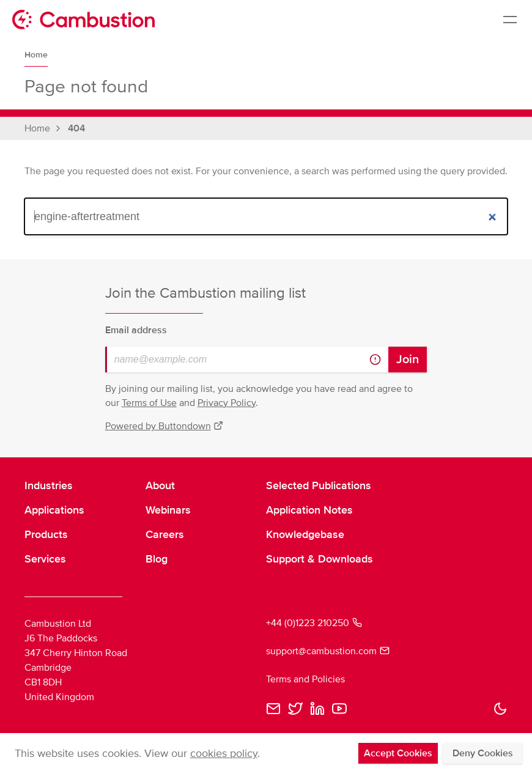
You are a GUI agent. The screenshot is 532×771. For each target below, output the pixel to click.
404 (76, 128)
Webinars (168, 510)
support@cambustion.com (328, 651)
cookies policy (224, 753)
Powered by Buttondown (164, 426)
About (160, 485)
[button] (500, 709)
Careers (165, 534)
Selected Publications (319, 485)
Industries (49, 485)
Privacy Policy (227, 403)
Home (36, 55)
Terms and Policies (305, 679)
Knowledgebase (305, 534)
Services (45, 559)
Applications (54, 510)
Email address (136, 330)
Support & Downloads (320, 559)
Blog (157, 559)
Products (46, 534)
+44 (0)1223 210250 (314, 623)
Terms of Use (149, 403)
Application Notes (309, 510)
